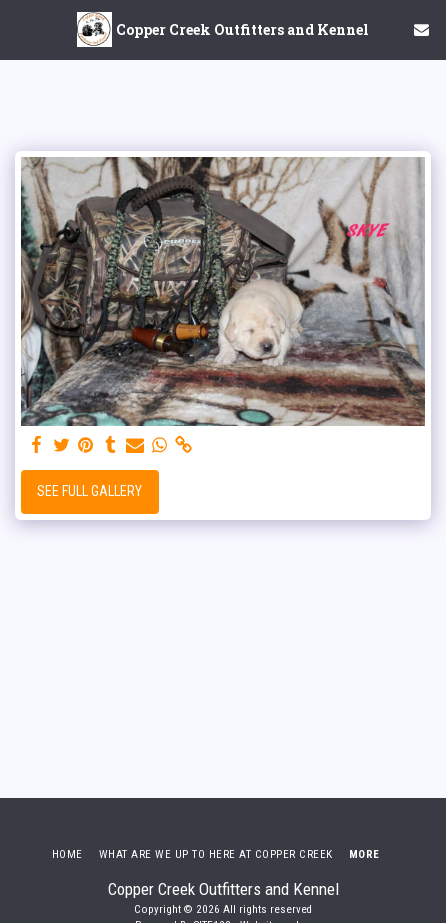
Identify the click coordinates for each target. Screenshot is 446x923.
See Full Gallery (89, 491)
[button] (22, 29)
